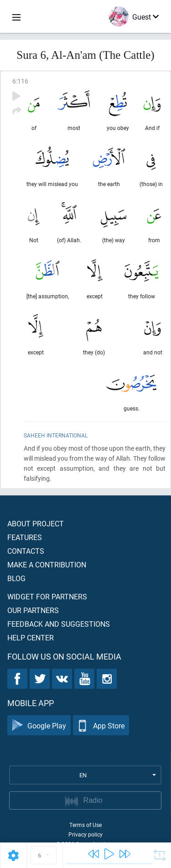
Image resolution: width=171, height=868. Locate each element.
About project (36, 523)
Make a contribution (47, 564)
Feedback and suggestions (59, 624)
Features (25, 537)
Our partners (33, 610)
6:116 (20, 81)
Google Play (39, 725)
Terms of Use (85, 825)
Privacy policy (85, 834)
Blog (16, 578)
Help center (31, 637)
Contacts (26, 551)
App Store (101, 725)
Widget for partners (47, 596)
